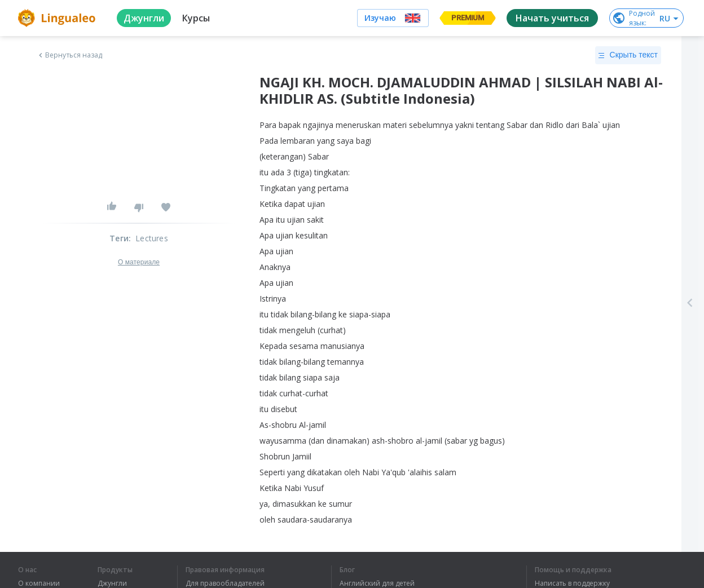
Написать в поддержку (572, 583)
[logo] (58, 18)
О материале (139, 262)
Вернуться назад (69, 55)
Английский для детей (377, 583)
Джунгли (112, 583)
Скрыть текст (628, 55)
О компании (39, 583)
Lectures (152, 238)
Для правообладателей (225, 583)
